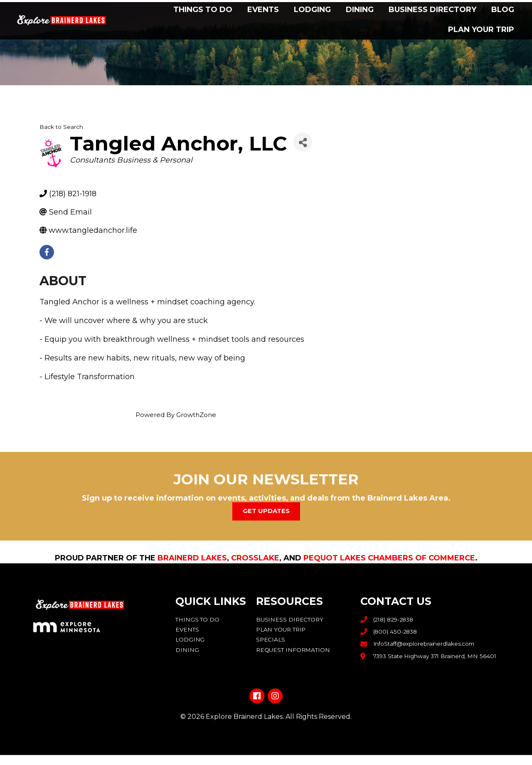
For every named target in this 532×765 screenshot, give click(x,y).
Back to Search (61, 127)
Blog (503, 10)
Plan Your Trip (481, 30)
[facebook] (47, 252)
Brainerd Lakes (192, 558)
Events (263, 10)
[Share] (303, 142)
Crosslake (255, 558)
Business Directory (432, 10)
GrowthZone (196, 415)
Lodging (312, 10)
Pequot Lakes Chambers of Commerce (389, 558)
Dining (360, 10)
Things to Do (203, 10)
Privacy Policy (266, 742)
